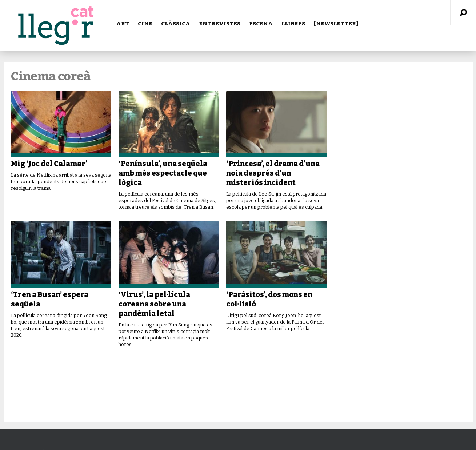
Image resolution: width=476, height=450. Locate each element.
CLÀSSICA (176, 24)
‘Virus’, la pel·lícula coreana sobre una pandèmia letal (154, 304)
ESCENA (261, 24)
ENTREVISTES (220, 24)
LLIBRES (293, 24)
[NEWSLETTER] (336, 24)
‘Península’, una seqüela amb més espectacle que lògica (163, 173)
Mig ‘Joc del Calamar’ (49, 164)
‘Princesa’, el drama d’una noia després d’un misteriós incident (273, 173)
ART (123, 24)
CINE (145, 24)
